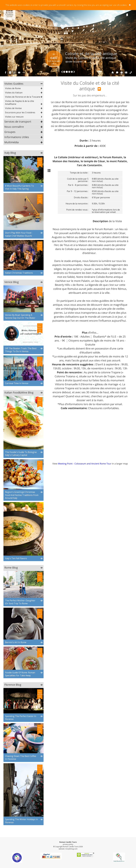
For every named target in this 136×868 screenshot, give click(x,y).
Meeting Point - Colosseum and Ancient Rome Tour (85, 464)
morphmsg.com (71, 849)
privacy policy (68, 844)
